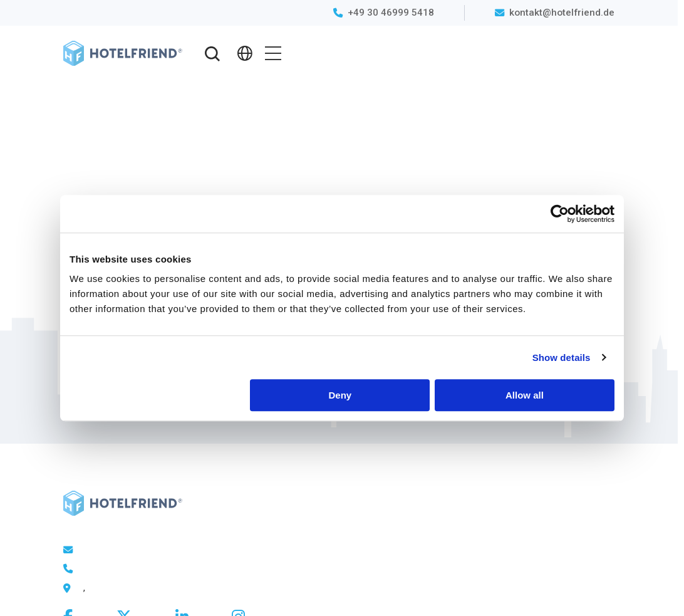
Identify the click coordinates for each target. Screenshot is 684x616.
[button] (213, 53)
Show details (562, 358)
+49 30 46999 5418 (391, 13)
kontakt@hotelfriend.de (562, 13)
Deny (340, 395)
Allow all (525, 395)
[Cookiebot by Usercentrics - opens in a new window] (560, 214)
